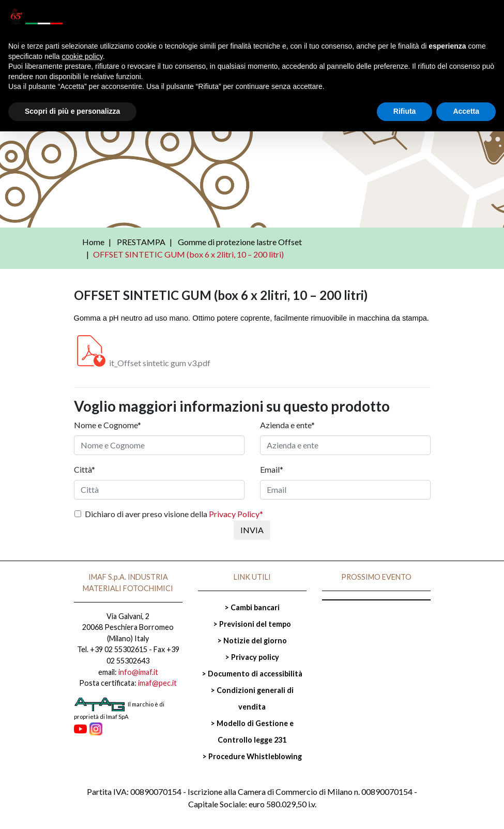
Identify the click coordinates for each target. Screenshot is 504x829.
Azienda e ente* (287, 425)
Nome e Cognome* (108, 425)
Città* (85, 469)
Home (93, 242)
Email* (272, 469)
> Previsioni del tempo (252, 624)
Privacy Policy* (236, 514)
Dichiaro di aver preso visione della (174, 514)
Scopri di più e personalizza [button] (72, 111)
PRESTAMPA (141, 242)
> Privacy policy (252, 657)
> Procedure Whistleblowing (252, 756)
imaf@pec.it (157, 683)
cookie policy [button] (82, 56)
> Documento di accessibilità (252, 674)
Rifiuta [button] (405, 111)
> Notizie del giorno (252, 640)
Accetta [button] (466, 111)
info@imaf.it (138, 672)
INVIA (252, 530)
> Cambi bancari (252, 607)
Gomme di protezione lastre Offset (240, 242)
